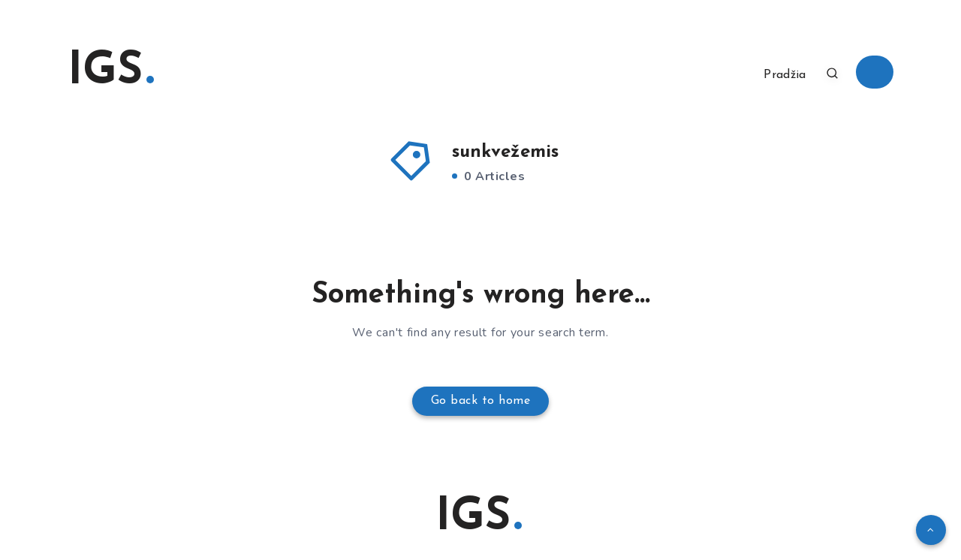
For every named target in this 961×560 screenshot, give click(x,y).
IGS (111, 72)
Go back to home (481, 401)
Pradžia (785, 75)
